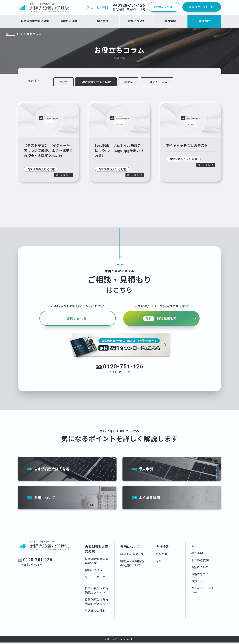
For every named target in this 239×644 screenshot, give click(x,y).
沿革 (159, 563)
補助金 (129, 82)
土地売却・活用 (158, 82)
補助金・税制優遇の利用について (132, 565)
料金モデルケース (132, 555)
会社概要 (162, 555)
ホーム (10, 34)
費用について (45, 499)
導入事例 (146, 469)
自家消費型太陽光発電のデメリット (97, 603)
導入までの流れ (95, 612)
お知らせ (197, 583)
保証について (200, 569)
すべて (64, 82)
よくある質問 (97, 7)
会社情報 (162, 548)
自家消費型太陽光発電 (53, 469)
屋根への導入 (94, 572)
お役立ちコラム (202, 576)
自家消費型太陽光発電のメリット (97, 592)
